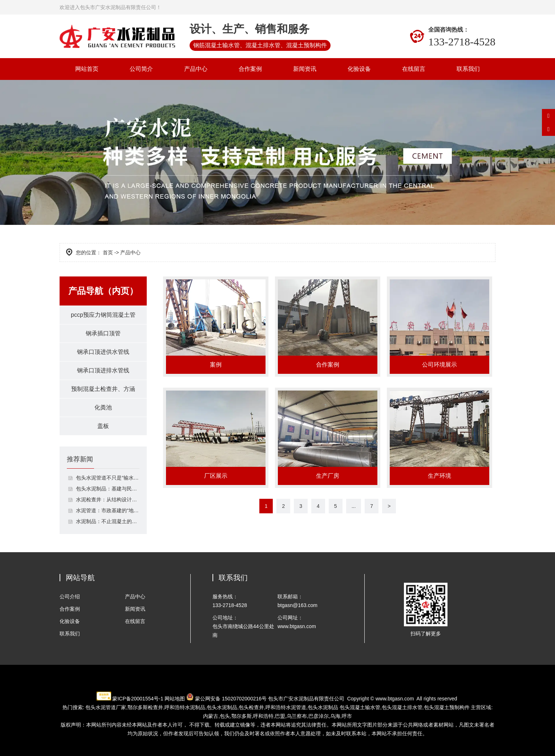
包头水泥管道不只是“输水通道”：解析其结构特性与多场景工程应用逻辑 (108, 478)
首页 (108, 252)
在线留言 (414, 69)
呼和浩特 (263, 716)
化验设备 (359, 69)
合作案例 (250, 69)
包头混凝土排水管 (402, 707)
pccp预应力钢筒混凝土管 (103, 315)
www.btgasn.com (395, 699)
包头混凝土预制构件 (447, 707)
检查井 (145, 707)
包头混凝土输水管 (360, 707)
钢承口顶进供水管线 (103, 352)
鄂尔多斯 (242, 716)
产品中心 (196, 69)
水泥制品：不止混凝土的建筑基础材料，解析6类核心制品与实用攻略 (108, 521)
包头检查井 (251, 707)
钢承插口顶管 (103, 333)
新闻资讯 (305, 69)
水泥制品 (185, 707)
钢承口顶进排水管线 (103, 370)
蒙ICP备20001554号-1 (138, 699)
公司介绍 (70, 597)
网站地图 (175, 699)
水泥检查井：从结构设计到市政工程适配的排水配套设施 (108, 500)
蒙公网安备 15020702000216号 (231, 699)
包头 (225, 716)
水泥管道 (286, 707)
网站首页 (87, 69)
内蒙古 (211, 716)
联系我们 (468, 69)
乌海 (335, 716)
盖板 (103, 426)
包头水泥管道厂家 (106, 707)
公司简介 (141, 69)
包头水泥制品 (222, 707)
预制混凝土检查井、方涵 (103, 389)
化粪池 (103, 407)
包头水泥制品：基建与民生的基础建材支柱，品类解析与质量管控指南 (108, 489)
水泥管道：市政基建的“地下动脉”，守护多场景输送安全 (108, 510)
